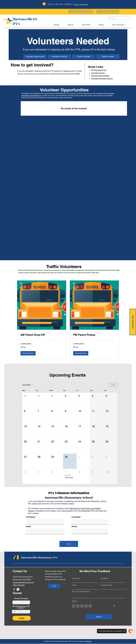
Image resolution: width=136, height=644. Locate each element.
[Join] (54, 586)
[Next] (69, 544)
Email (28, 527)
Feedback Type (106, 585)
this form (67, 71)
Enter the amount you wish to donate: (21, 607)
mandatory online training (31, 95)
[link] (42, 335)
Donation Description (21, 598)
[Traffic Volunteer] (108, 57)
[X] (18, 589)
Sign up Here (81, 4)
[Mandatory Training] (59, 57)
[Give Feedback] (133, 322)
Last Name (76, 517)
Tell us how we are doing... (81, 591)
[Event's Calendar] (84, 57)
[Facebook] (14, 589)
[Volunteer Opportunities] (35, 57)
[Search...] (119, 18)
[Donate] (22, 618)
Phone (74, 527)
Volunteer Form (99, 70)
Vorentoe (88, 641)
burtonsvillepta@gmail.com (23, 582)
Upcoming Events (98, 73)
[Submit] (99, 617)
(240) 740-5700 (19, 585)
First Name (30, 517)
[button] (81, 12)
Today (113, 385)
